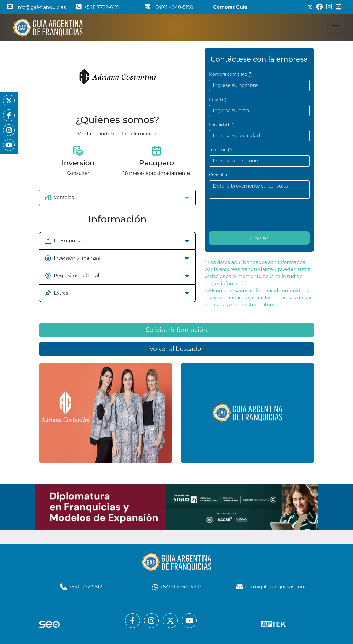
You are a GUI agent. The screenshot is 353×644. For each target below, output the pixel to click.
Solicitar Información (177, 457)
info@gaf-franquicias (37, 7)
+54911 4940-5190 (169, 7)
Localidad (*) (222, 125)
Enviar (259, 238)
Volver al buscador (176, 476)
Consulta (218, 175)
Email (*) (218, 99)
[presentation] (254, 215)
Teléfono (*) (221, 150)
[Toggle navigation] (336, 28)
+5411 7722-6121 (97, 7)
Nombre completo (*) (231, 74)
